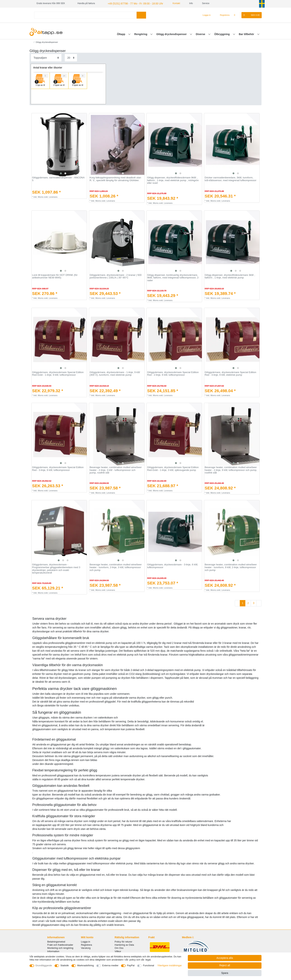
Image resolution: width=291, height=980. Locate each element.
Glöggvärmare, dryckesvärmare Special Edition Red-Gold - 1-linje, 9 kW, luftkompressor (58, 373)
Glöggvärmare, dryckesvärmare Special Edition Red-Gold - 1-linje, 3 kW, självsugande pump (173, 468)
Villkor (118, 951)
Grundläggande (44, 965)
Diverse (201, 34)
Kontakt (170, 3)
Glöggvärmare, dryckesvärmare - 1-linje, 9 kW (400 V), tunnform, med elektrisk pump (115, 373)
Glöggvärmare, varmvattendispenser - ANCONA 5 (58, 179)
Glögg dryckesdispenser (172, 34)
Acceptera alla (225, 958)
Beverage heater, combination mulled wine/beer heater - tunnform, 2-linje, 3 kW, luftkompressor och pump (116, 567)
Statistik (64, 965)
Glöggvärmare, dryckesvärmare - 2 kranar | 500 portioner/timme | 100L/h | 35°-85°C (116, 276)
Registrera (86, 944)
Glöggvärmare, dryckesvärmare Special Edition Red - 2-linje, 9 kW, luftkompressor (173, 373)
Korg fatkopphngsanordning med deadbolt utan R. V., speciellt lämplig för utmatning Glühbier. (115, 179)
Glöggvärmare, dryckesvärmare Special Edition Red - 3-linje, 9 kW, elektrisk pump (230, 373)
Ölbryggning (222, 34)
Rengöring (141, 34)
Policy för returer (124, 941)
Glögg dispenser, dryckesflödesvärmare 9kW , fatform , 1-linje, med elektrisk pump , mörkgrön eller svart (173, 180)
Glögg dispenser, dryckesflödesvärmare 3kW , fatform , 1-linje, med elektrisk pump (230, 276)
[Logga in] (205, 15)
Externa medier (110, 965)
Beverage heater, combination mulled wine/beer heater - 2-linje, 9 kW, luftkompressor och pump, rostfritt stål (231, 470)
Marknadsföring (85, 965)
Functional (148, 965)
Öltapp (121, 34)
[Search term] (85, 15)
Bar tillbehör (247, 34)
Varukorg (86, 948)
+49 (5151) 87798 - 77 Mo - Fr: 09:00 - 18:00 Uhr (131, 3)
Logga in (86, 941)
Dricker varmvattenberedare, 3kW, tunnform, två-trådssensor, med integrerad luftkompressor (231, 179)
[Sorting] (46, 57)
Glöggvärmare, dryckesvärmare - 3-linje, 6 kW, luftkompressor (173, 566)
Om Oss (119, 948)
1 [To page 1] (243, 603)
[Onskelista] (237, 15)
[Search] (141, 15)
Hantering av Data (124, 944)
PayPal (131, 965)
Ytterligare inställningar (170, 965)
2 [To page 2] (248, 603)
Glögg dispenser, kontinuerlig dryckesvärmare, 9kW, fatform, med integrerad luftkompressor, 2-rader (173, 277)
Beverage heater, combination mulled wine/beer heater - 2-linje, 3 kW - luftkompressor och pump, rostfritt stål (116, 470)
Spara (225, 973)
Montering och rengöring (60, 948)
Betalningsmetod (56, 941)
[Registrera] (223, 15)
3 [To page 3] (254, 603)
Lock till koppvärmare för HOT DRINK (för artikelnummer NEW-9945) (55, 276)
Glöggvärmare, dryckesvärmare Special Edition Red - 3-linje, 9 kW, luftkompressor (58, 468)
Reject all (225, 965)
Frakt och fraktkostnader (60, 944)
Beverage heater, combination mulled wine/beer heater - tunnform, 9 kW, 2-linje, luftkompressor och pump (231, 567)
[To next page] (259, 603)
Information (53, 951)
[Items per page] (71, 57)
